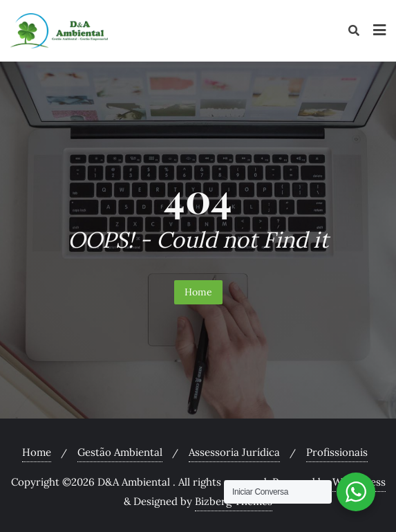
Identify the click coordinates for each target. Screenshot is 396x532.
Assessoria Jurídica (234, 452)
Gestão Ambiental (120, 452)
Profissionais (337, 452)
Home (198, 292)
